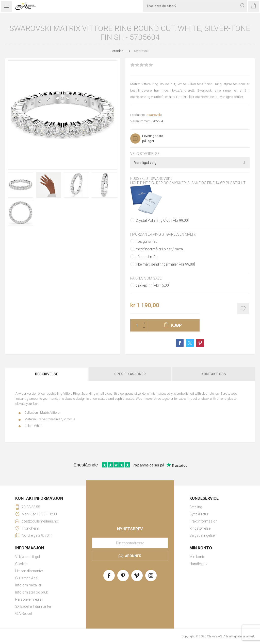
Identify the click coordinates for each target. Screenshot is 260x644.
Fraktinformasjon (204, 521)
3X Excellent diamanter (33, 606)
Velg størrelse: (145, 154)
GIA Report (24, 614)
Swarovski (154, 115)
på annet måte (147, 257)
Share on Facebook (180, 343)
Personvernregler (29, 599)
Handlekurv (198, 564)
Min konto (197, 557)
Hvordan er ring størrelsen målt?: (163, 234)
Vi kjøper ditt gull (28, 557)
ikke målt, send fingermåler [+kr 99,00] (165, 264)
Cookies (22, 564)
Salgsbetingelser (203, 535)
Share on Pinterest (200, 343)
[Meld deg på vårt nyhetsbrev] (130, 543)
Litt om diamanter (29, 571)
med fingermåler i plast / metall (160, 249)
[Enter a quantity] (135, 325)
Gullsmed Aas (26, 578)
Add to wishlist (243, 309)
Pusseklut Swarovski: (151, 179)
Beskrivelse (46, 374)
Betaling (196, 507)
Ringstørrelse (200, 528)
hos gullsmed (147, 241)
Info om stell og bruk (32, 592)
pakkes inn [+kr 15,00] (153, 285)
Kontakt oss (214, 374)
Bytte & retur (199, 514)
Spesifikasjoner (130, 374)
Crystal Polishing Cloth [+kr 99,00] (162, 220)
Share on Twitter (190, 343)
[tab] (47, 374)
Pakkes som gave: (146, 278)
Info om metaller (28, 585)
